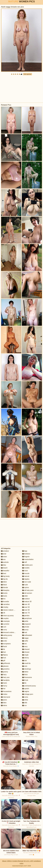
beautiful (5, 571)
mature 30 (27, 602)
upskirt (26, 689)
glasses (5, 666)
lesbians (26, 554)
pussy (25, 630)
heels (4, 683)
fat (3, 649)
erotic (4, 641)
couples (5, 618)
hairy (4, 675)
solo (25, 666)
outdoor (26, 599)
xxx (24, 705)
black (4, 585)
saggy (25, 638)
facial (4, 646)
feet (3, 652)
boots (4, 596)
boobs (4, 593)
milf (25, 562)
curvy (4, 630)
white (25, 700)
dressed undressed (9, 632)
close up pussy (7, 616)
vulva (25, 697)
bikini (4, 582)
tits (24, 683)
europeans (6, 644)
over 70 (26, 613)
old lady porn (28, 590)
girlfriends (6, 663)
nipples (26, 579)
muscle (26, 573)
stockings (27, 669)
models (26, 568)
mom (25, 571)
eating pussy (7, 635)
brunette (5, 602)
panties (26, 616)
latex (4, 703)
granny (4, 672)
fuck (4, 658)
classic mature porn (9, 610)
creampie (5, 621)
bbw (4, 565)
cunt (4, 627)
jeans (4, 700)
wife (25, 703)
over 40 (26, 604)
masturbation (28, 559)
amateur (5, 551)
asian (4, 557)
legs (25, 551)
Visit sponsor (27, 74)
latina (4, 705)
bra (3, 599)
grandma (5, 669)
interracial (6, 697)
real (25, 632)
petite (25, 621)
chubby (5, 607)
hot (3, 689)
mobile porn (27, 565)
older (25, 596)
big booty (5, 576)
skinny (26, 658)
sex (25, 644)
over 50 (26, 607)
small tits (26, 663)
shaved (26, 649)
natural (26, 576)
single (25, 655)
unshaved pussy (29, 686)
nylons (26, 587)
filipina (4, 655)
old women (27, 593)
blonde (4, 587)
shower (26, 652)
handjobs (5, 680)
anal (4, 554)
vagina (26, 691)
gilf (3, 661)
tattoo (25, 672)
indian (4, 694)
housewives (6, 691)
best (4, 573)
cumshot (5, 624)
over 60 (26, 610)
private (26, 627)
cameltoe (5, 604)
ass (3, 559)
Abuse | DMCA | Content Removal (13, 861)
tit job (25, 680)
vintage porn (28, 694)
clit (3, 613)
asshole (5, 562)
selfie (25, 641)
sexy (25, 646)
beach (4, 568)
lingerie (26, 557)
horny (4, 686)
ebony (4, 638)
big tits (4, 579)
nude (25, 585)
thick (25, 675)
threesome (27, 677)
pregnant (26, 624)
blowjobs (5, 590)
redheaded (27, 635)
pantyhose (27, 618)
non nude (27, 582)
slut (25, 661)
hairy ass (5, 677)
